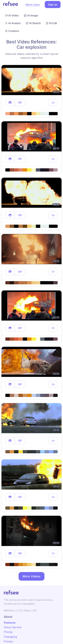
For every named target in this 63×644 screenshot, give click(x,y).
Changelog (10, 637)
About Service (13, 627)
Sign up (53, 5)
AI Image (31, 15)
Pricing (8, 632)
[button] (10, 103)
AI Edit (51, 23)
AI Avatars (13, 23)
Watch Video (33, 5)
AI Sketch (33, 23)
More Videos (31, 576)
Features (10, 623)
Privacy (8, 641)
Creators (12, 31)
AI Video (12, 15)
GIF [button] (20, 103)
